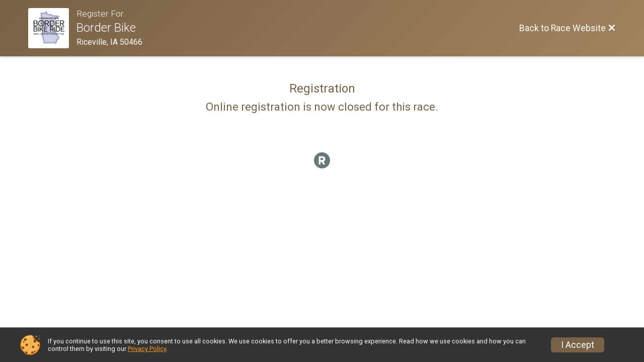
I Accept (578, 345)
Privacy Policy (147, 349)
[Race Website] (52, 28)
